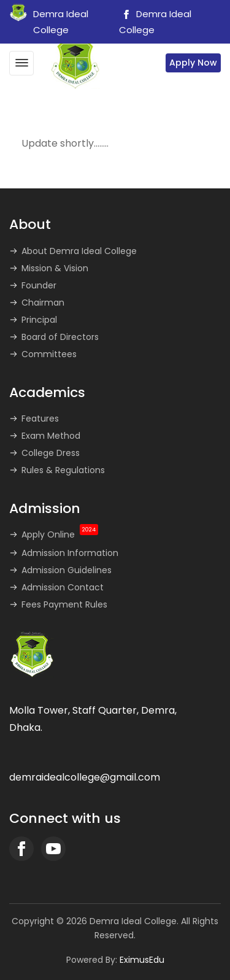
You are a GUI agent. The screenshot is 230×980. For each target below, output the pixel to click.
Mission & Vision (55, 268)
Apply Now (193, 63)
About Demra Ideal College (79, 251)
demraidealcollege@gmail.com (85, 777)
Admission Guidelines (67, 570)
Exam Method (51, 436)
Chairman (43, 303)
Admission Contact (63, 587)
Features (40, 419)
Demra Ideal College (155, 22)
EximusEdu (142, 960)
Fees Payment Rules (64, 604)
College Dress (51, 453)
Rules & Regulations (63, 470)
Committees (49, 354)
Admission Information (70, 553)
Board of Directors (60, 337)
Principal (39, 320)
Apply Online (60, 534)
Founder (39, 285)
